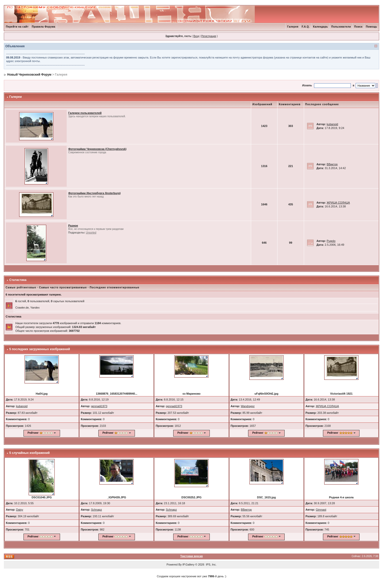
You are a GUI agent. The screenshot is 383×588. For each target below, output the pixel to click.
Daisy (20, 510)
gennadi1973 (99, 406)
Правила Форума (44, 27)
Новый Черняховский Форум (29, 75)
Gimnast (321, 510)
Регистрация (208, 36)
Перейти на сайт (17, 27)
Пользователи (341, 27)
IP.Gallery (188, 565)
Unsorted (91, 233)
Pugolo (331, 241)
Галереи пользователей (85, 113)
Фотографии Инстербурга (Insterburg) (94, 193)
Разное (73, 226)
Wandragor (248, 406)
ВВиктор (332, 164)
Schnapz (96, 510)
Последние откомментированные (114, 287)
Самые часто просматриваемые (63, 287)
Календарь (320, 27)
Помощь (372, 27)
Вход (196, 36)
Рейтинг (33, 433)
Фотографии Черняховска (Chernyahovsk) (97, 149)
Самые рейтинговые (21, 287)
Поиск (358, 27)
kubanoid (333, 124)
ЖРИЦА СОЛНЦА (338, 203)
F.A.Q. (306, 27)
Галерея (293, 27)
